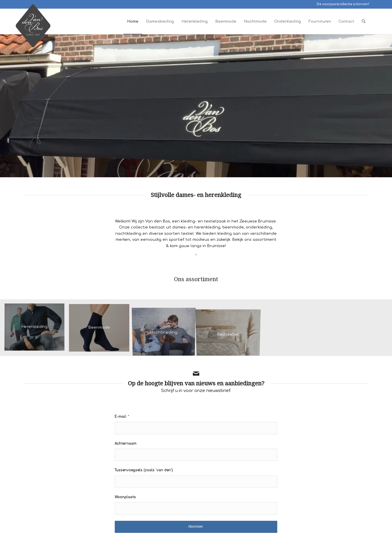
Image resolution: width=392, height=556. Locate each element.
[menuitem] (133, 21)
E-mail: (122, 417)
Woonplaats (125, 497)
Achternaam (126, 443)
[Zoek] (364, 21)
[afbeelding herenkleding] (37, 330)
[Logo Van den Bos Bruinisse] (33, 29)
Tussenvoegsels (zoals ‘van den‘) (144, 470)
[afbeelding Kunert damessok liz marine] (101, 330)
